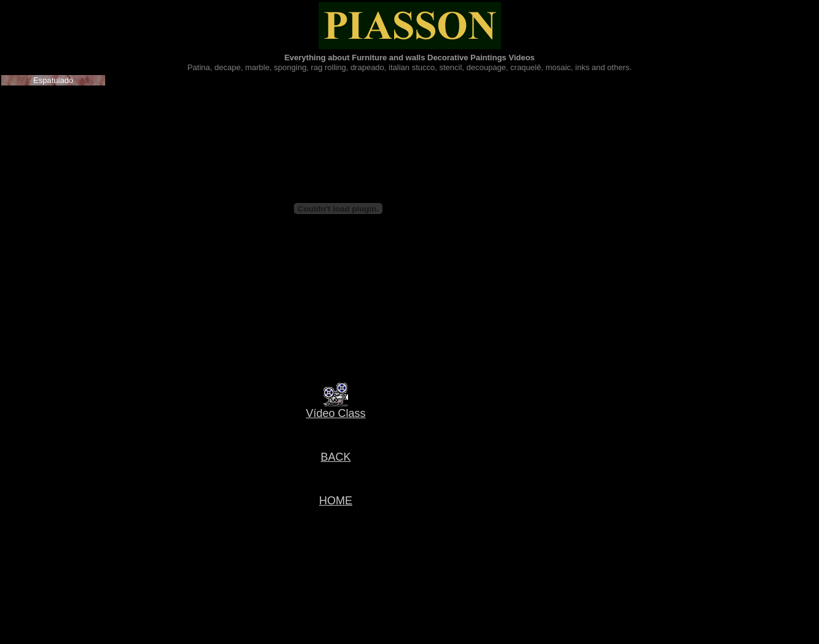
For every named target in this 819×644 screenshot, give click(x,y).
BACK (335, 457)
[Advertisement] (333, 568)
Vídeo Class (335, 413)
